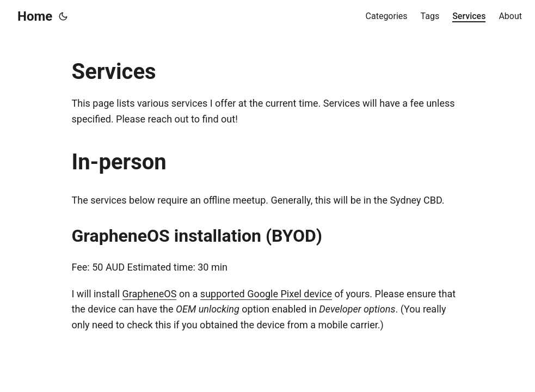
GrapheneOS (150, 294)
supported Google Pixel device (266, 294)
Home (35, 16)
